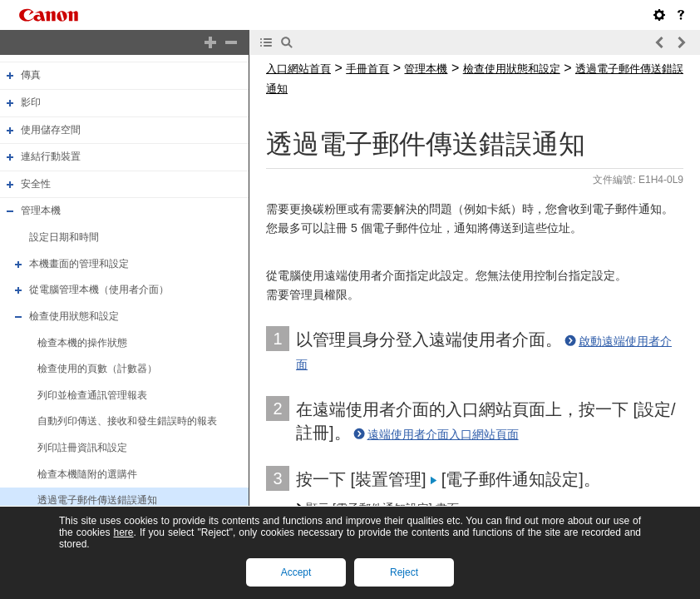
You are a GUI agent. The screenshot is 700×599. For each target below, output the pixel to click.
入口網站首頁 (298, 69)
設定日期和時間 (64, 237)
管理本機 (41, 211)
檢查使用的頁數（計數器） (97, 369)
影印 (31, 102)
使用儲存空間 (51, 130)
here (123, 532)
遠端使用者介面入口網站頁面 (443, 434)
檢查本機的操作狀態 (82, 343)
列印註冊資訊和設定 (82, 448)
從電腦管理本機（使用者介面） (99, 290)
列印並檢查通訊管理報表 (92, 395)
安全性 (36, 184)
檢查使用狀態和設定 (74, 316)
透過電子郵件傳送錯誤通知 (97, 500)
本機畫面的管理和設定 (79, 264)
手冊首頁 (367, 69)
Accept (296, 572)
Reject (404, 572)
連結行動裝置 (51, 156)
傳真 (31, 75)
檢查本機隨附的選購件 (87, 474)
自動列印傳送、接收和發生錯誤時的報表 (127, 422)
